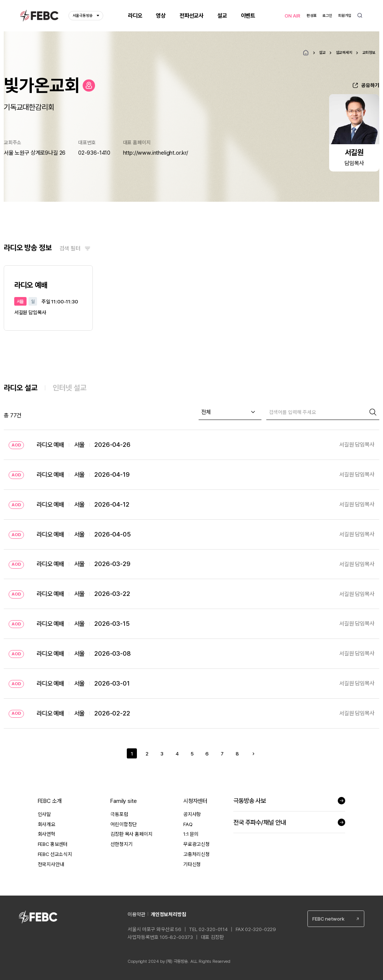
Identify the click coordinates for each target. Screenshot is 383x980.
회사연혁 (47, 834)
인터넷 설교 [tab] (70, 388)
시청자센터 (195, 801)
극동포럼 (119, 814)
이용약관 (136, 914)
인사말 (45, 814)
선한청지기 (121, 844)
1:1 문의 (191, 834)
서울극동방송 (86, 16)
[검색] (316, 412)
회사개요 (47, 824)
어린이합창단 (124, 824)
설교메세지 (344, 52)
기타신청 (192, 864)
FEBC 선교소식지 (55, 854)
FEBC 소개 (50, 801)
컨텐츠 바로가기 (0, 0)
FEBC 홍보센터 (53, 844)
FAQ (188, 824)
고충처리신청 (197, 854)
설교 (322, 52)
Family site (123, 801)
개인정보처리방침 (168, 914)
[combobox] (230, 412)
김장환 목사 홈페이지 (131, 834)
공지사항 (192, 814)
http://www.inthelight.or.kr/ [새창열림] (156, 153)
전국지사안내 (51, 864)
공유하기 (370, 85)
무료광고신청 (197, 844)
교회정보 (369, 52)
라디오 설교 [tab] (21, 388)
